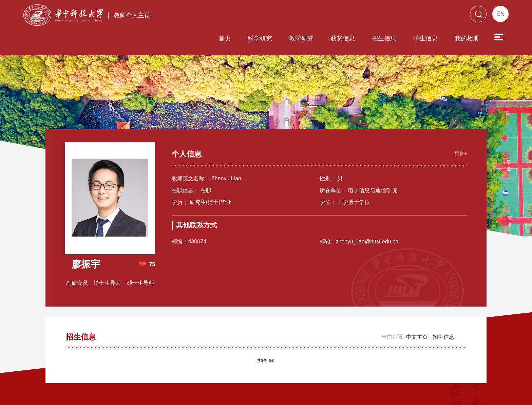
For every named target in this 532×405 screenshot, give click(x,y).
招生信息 (345, 16)
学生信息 (387, 16)
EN (500, 14)
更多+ (460, 127)
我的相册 (428, 16)
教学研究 (263, 16)
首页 (186, 16)
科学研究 (221, 16)
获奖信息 (304, 16)
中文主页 (417, 311)
